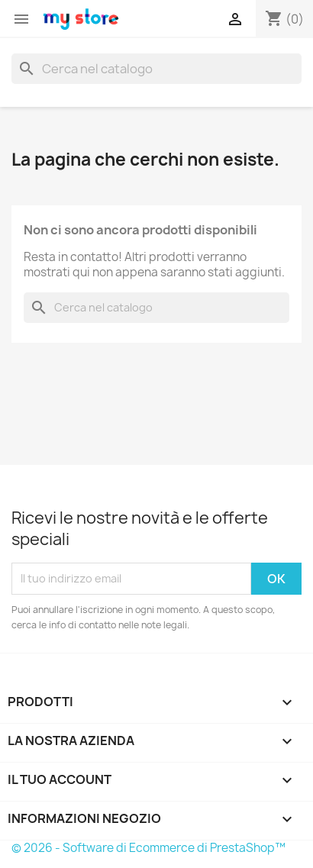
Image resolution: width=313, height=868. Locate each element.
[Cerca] (156, 69)
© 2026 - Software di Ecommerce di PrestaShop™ (148, 848)
